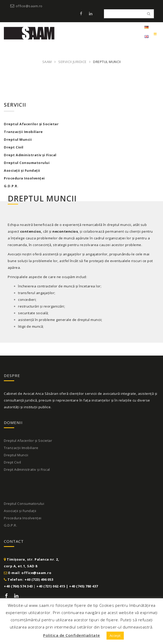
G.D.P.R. (11, 186)
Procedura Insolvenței (24, 178)
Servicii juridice (72, 62)
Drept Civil (14, 147)
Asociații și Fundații (22, 170)
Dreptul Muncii (18, 139)
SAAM (47, 62)
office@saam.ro (29, 6)
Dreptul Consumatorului (27, 163)
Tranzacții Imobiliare (23, 132)
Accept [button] (115, 635)
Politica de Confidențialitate (72, 635)
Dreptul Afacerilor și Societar (28, 441)
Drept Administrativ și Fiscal (30, 155)
